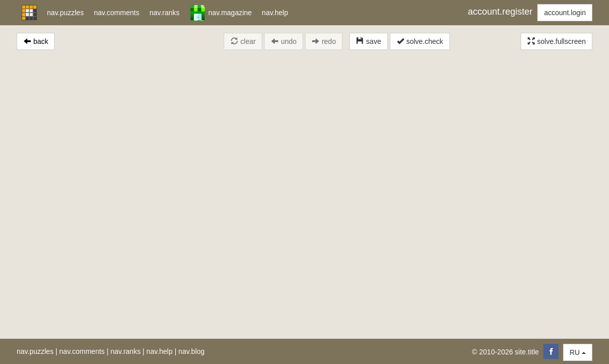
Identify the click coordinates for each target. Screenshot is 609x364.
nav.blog (191, 351)
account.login (565, 13)
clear (243, 41)
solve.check (420, 41)
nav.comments (82, 351)
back (36, 41)
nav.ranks (126, 351)
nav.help (160, 351)
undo (284, 41)
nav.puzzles (35, 351)
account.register (500, 12)
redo (324, 41)
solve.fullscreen (556, 41)
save (368, 41)
